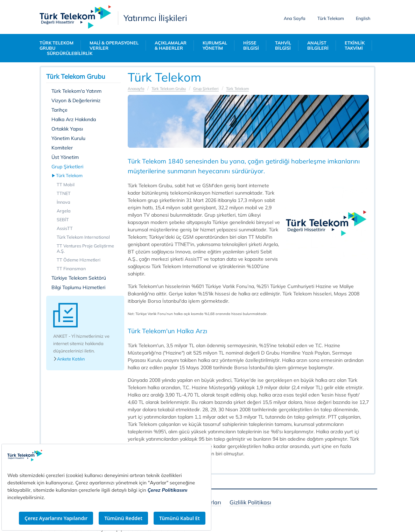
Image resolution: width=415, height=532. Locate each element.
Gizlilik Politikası (250, 503)
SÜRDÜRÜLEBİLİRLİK (70, 53)
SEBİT (63, 219)
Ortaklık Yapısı (67, 129)
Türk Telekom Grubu (168, 89)
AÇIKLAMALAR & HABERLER (171, 45)
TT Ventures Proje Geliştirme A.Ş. (85, 248)
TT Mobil (66, 184)
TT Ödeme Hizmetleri (79, 260)
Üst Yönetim (65, 157)
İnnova (64, 202)
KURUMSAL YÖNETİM (215, 45)
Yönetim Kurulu (68, 138)
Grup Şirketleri (67, 167)
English (363, 18)
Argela (64, 211)
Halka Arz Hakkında (74, 119)
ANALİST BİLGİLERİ (318, 45)
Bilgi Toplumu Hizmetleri (78, 287)
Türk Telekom (331, 18)
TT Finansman (71, 268)
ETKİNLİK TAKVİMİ (355, 45)
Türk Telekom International (83, 237)
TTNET (64, 193)
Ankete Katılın (69, 359)
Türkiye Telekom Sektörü (79, 278)
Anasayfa (136, 89)
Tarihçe (59, 110)
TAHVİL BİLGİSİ (283, 45)
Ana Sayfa (295, 18)
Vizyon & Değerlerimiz (76, 100)
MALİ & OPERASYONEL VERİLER (114, 45)
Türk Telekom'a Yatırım (76, 91)
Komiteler (62, 148)
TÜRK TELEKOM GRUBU (57, 45)
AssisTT (65, 228)
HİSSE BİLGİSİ (251, 45)
